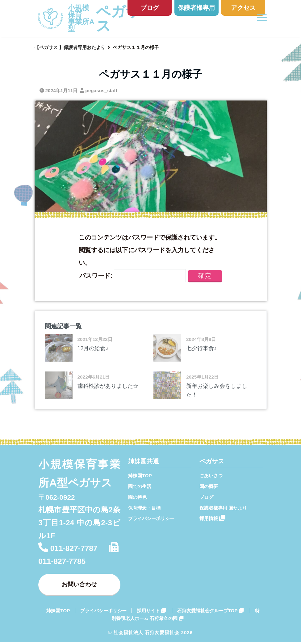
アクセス (243, 8)
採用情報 (212, 518)
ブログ (150, 8)
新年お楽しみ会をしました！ (217, 390)
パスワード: (133, 275)
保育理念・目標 (144, 508)
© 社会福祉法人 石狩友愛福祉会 (144, 635)
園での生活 (140, 486)
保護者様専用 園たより (223, 508)
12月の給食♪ (93, 348)
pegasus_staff (101, 90)
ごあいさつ (211, 476)
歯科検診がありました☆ (108, 386)
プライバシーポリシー (151, 518)
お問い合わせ (79, 585)
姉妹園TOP (140, 476)
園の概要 (209, 486)
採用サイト (151, 613)
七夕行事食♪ (201, 348)
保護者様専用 (196, 8)
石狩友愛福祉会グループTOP (210, 613)
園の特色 (137, 497)
